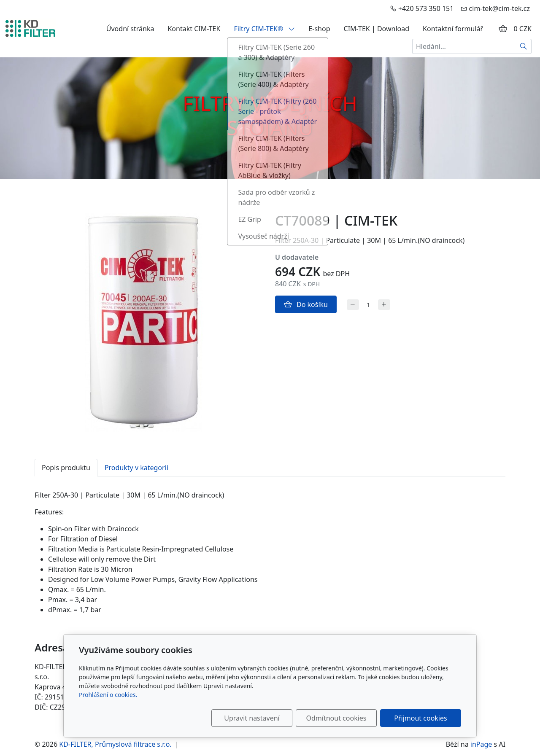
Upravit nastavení (252, 718)
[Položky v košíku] (503, 29)
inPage (481, 744)
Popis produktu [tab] (66, 468)
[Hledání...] (464, 46)
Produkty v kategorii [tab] (136, 468)
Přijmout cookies (420, 718)
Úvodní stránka (130, 29)
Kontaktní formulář (453, 29)
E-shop (319, 29)
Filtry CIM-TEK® (264, 29)
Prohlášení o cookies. (108, 695)
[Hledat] (524, 46)
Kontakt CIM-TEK (194, 29)
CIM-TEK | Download (377, 29)
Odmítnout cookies (336, 718)
